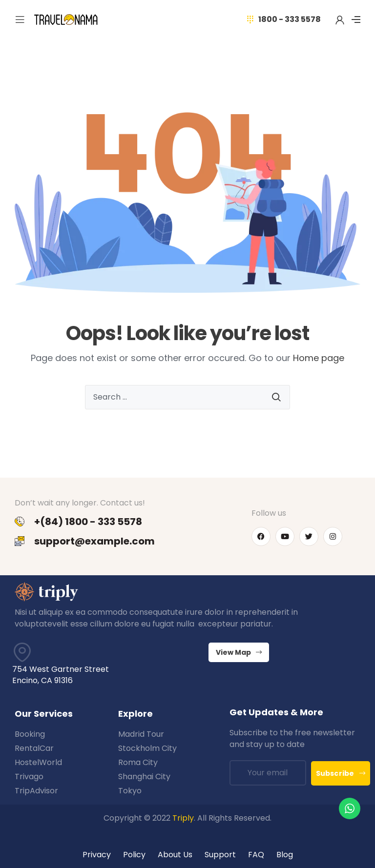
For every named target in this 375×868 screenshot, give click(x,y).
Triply (183, 818)
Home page (319, 358)
